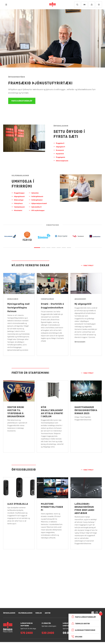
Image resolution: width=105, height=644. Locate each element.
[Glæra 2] (48, 247)
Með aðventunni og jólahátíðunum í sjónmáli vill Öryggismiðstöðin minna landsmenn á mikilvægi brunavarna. (17, 426)
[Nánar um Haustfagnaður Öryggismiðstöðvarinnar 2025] (86, 422)
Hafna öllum (74, 635)
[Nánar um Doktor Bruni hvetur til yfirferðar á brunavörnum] (19, 417)
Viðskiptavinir (52, 225)
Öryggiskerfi (80, 348)
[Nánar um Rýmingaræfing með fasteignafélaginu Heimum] (19, 315)
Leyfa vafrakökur (92, 635)
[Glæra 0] (37, 247)
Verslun (39, 613)
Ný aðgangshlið (83, 310)
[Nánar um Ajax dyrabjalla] (19, 513)
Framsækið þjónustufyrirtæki (40, 83)
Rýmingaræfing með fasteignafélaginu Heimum (18, 308)
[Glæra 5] (64, 247)
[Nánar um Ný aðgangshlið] (86, 320)
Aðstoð (48, 613)
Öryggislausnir (61, 126)
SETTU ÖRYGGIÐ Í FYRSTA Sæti (69, 134)
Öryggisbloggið (24, 470)
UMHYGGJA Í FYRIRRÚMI (23, 184)
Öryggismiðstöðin (17, 77)
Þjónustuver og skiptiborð (27, 624)
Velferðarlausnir (20, 176)
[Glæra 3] (54, 247)
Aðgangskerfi (80, 305)
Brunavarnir (13, 299)
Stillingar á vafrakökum (56, 635)
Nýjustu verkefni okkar (30, 265)
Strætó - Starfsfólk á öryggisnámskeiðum (52, 308)
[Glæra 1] (43, 247)
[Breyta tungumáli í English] (84, 5)
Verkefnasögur (47, 301)
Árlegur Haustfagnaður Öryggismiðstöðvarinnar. (83, 424)
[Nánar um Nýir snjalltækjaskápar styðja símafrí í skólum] (52, 419)
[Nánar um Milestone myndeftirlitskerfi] (52, 515)
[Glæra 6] (69, 247)
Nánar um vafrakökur (17, 640)
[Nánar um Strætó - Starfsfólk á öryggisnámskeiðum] (52, 316)
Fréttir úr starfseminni (30, 373)
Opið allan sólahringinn (49, 626)
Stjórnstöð (46, 623)
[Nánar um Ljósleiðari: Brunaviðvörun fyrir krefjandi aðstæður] (86, 519)
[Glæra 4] (59, 247)
